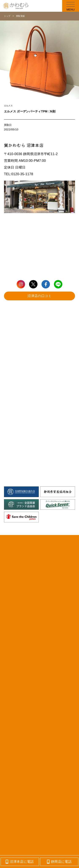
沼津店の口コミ (39, 296)
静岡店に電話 (59, 862)
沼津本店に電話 (20, 862)
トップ (7, 16)
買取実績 (20, 16)
